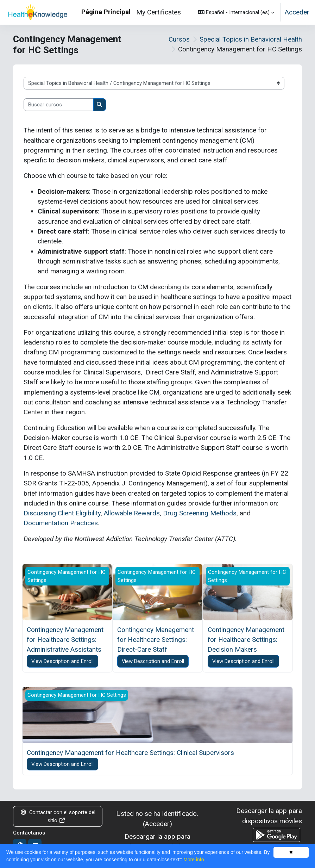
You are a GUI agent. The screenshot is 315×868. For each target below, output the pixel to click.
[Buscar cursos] (59, 105)
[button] (236, 12)
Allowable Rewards (132, 513)
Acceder (297, 12)
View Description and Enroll (62, 661)
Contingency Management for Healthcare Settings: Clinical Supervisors (130, 753)
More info (194, 860)
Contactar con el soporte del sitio (58, 816)
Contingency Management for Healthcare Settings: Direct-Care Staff (156, 640)
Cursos (179, 39)
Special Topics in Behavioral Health (251, 39)
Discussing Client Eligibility (62, 513)
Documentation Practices (61, 523)
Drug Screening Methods (200, 513)
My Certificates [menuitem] (159, 12)
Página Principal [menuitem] (106, 12)
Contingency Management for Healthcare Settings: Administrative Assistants (65, 640)
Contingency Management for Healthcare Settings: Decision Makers (246, 640)
